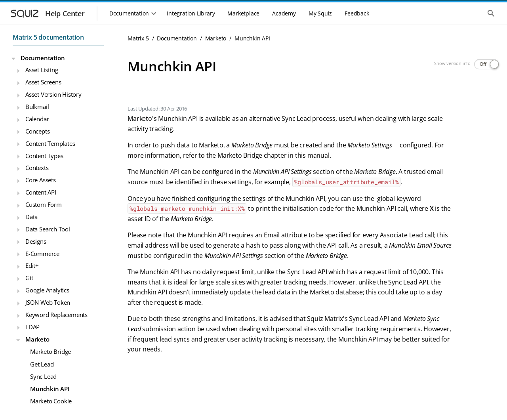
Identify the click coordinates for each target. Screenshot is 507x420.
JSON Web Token (48, 302)
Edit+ (32, 265)
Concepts (37, 131)
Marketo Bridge (51, 351)
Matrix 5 (138, 38)
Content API (41, 192)
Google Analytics (47, 290)
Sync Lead (43, 376)
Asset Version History (53, 94)
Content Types (44, 156)
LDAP (32, 327)
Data (31, 217)
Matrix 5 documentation (48, 37)
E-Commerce (42, 254)
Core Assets (41, 180)
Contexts (37, 168)
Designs (36, 241)
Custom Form (44, 204)
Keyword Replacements (56, 315)
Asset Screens (43, 82)
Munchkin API (50, 389)
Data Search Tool (48, 229)
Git (29, 278)
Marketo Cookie (51, 401)
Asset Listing (42, 70)
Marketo (37, 339)
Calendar (37, 119)
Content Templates (50, 143)
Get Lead (42, 364)
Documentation (43, 58)
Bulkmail (37, 107)
